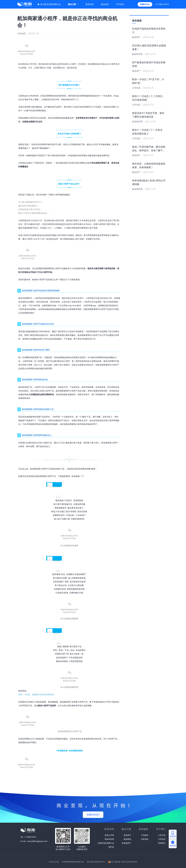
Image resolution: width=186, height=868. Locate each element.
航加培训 (90, 4)
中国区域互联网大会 (106, 843)
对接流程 (145, 839)
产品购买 (145, 835)
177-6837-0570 (162, 4)
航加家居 (127, 839)
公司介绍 (162, 835)
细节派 (111, 847)
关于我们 (120, 4)
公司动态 (162, 839)
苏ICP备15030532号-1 (96, 862)
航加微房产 (127, 843)
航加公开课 (109, 835)
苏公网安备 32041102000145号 (124, 862)
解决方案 (72, 4)
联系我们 (162, 843)
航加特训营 (109, 839)
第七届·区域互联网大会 (50, 4)
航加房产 (127, 835)
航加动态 (105, 4)
